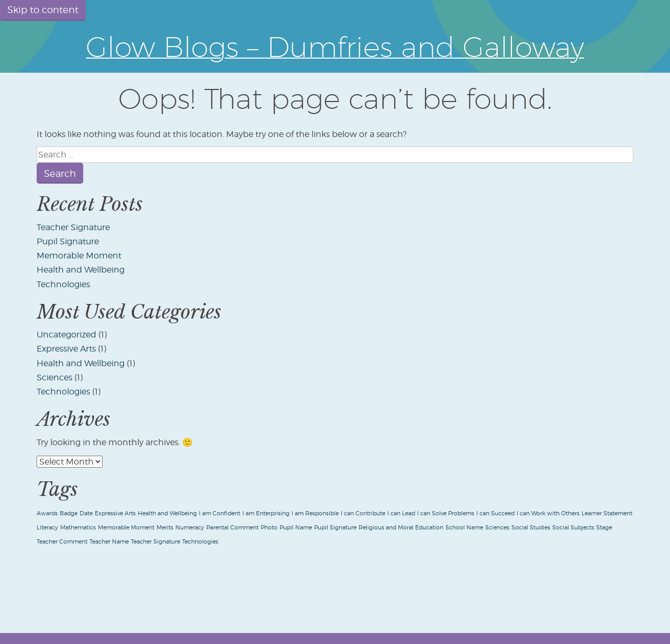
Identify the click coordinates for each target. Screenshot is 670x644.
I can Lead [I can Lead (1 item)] (401, 513)
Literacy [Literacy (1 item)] (47, 528)
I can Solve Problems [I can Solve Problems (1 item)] (446, 513)
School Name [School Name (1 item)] (464, 528)
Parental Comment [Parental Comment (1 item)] (232, 528)
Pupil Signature (68, 241)
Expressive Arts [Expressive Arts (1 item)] (115, 513)
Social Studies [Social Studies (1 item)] (531, 528)
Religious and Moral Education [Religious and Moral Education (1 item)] (401, 528)
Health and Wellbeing (81, 270)
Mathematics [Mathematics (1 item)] (78, 528)
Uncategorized (66, 335)
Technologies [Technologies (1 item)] (200, 542)
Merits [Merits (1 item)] (165, 528)
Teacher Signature (73, 227)
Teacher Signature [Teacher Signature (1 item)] (155, 542)
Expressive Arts (66, 349)
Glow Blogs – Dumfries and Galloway (335, 47)
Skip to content (43, 10)
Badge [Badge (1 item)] (69, 513)
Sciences (54, 377)
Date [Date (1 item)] (86, 513)
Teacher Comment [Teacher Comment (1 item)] (62, 542)
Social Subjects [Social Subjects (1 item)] (573, 528)
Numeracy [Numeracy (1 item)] (190, 528)
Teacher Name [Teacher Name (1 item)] (109, 542)
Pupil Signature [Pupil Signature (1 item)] (335, 528)
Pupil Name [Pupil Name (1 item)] (296, 528)
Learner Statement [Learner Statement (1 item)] (607, 513)
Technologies (63, 284)
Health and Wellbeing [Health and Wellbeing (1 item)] (167, 513)
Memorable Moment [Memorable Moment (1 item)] (126, 528)
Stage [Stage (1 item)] (604, 528)
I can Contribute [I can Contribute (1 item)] (363, 513)
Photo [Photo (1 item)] (269, 528)
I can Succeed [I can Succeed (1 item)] (495, 513)
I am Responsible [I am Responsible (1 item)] (315, 513)
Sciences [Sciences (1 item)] (497, 528)
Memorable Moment (79, 256)
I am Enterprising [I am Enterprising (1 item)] (266, 513)
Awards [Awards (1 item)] (47, 513)
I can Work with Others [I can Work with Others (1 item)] (548, 513)
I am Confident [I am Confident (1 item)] (220, 513)
